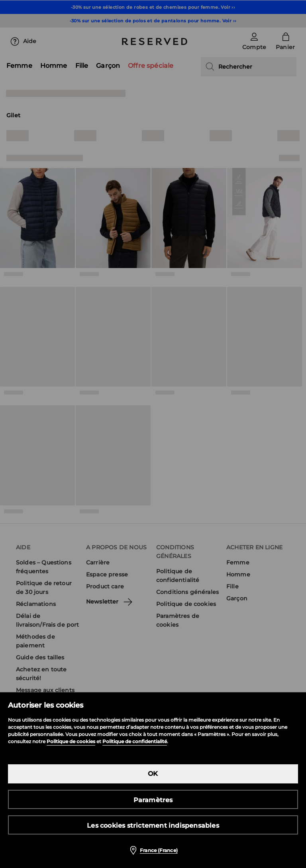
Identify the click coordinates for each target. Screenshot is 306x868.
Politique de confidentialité (135, 741)
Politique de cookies (71, 741)
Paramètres (153, 800)
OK (153, 774)
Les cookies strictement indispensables (153, 826)
